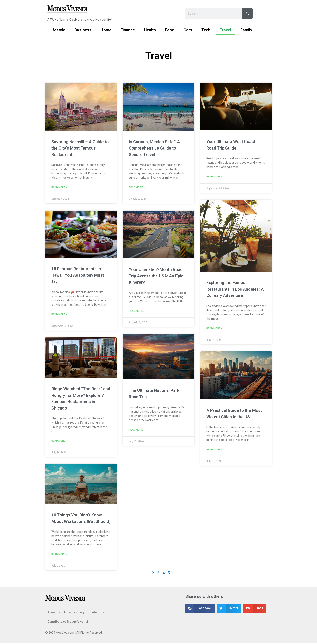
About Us (54, 614)
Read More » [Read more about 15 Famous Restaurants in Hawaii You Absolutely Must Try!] (59, 315)
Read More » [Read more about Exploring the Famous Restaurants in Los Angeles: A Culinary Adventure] (214, 329)
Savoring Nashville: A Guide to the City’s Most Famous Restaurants (80, 148)
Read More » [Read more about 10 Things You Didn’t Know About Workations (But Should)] (59, 556)
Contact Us (96, 614)
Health (150, 30)
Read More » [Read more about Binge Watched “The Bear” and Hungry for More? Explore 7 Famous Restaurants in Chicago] (59, 442)
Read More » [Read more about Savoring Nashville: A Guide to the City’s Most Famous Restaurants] (59, 188)
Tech (206, 30)
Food (170, 30)
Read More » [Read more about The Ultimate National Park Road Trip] (137, 430)
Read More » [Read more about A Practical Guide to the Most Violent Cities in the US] (214, 450)
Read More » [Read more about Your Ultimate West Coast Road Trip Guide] (214, 177)
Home (106, 30)
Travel (225, 30)
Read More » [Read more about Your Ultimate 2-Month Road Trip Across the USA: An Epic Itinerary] (137, 311)
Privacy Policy (74, 614)
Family (246, 30)
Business (83, 30)
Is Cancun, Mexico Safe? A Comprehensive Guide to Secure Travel (154, 148)
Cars (188, 30)
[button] (200, 610)
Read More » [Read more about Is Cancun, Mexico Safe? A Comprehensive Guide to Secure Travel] (137, 188)
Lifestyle (57, 30)
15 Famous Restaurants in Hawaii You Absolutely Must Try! (78, 275)
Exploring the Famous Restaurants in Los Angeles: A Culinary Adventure (235, 289)
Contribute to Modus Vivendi (68, 623)
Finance (128, 30)
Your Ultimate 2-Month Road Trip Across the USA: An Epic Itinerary (156, 276)
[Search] (247, 14)
